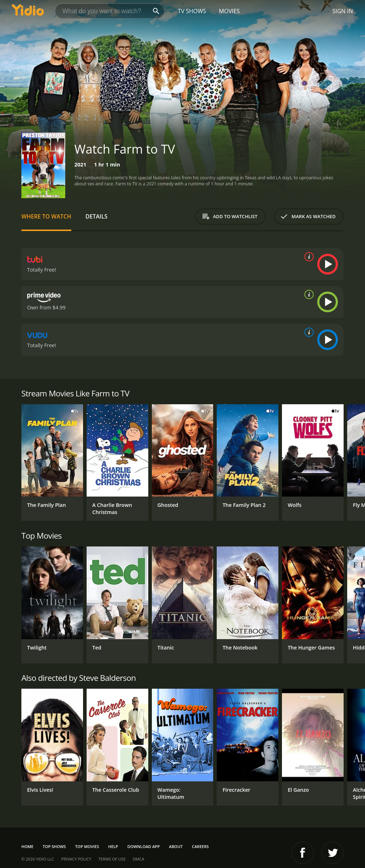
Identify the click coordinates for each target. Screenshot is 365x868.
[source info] (308, 257)
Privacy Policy (76, 859)
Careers (200, 846)
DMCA (138, 859)
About (176, 846)
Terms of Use (112, 859)
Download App (143, 846)
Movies (229, 11)
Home (27, 846)
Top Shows (54, 846)
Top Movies (87, 846)
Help (113, 846)
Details (97, 216)
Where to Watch (46, 216)
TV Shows (192, 11)
